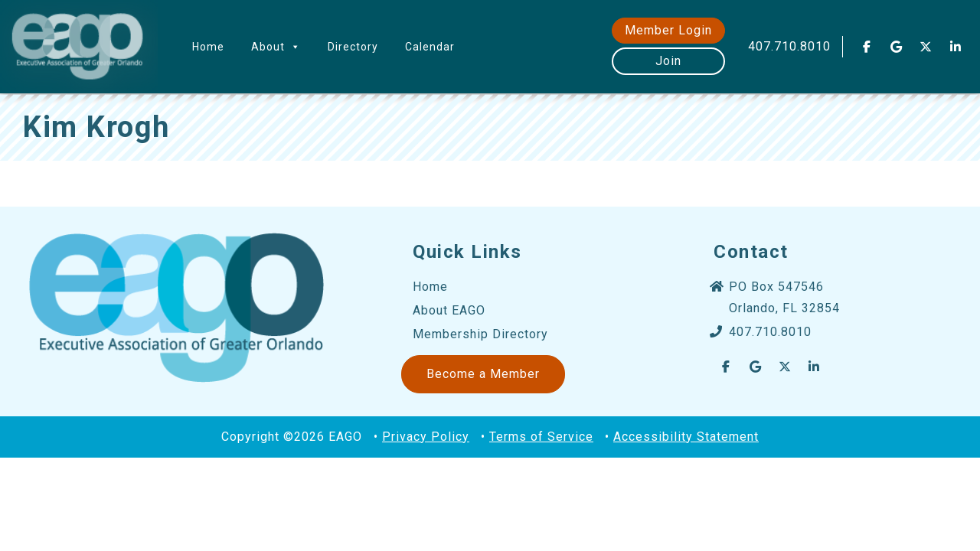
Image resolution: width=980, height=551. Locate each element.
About (276, 47)
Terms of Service (541, 437)
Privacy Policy (426, 437)
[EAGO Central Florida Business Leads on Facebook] (867, 47)
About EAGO (449, 310)
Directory (353, 47)
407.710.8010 (789, 46)
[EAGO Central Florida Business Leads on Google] (897, 47)
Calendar (430, 47)
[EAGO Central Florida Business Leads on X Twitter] (926, 47)
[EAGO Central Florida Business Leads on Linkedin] (955, 47)
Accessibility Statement (686, 437)
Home (208, 47)
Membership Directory (480, 334)
